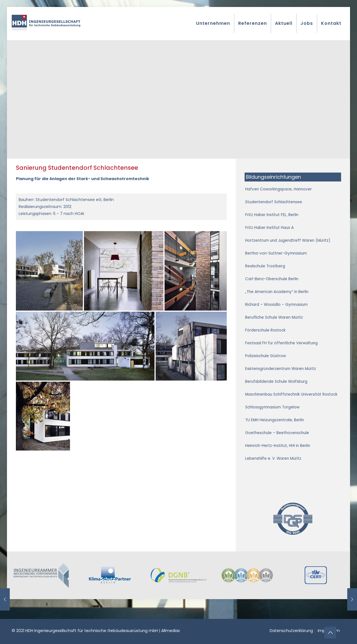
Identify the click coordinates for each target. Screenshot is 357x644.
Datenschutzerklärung (291, 631)
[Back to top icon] (330, 633)
